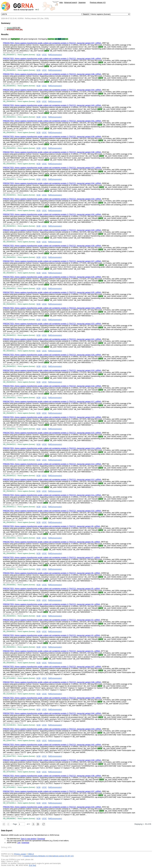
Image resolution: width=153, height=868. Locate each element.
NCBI (38, 55)
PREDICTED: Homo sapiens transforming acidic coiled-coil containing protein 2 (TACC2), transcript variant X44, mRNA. (52, 90)
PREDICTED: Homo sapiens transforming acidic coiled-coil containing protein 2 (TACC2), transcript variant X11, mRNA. (52, 495)
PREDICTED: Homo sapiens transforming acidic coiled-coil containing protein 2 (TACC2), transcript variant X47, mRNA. (52, 43)
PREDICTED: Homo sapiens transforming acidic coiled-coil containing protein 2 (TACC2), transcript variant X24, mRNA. (52, 308)
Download (41, 839)
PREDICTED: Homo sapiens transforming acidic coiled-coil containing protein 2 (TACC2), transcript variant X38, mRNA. (52, 152)
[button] (4, 824)
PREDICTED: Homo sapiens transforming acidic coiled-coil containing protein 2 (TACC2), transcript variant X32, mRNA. (52, 214)
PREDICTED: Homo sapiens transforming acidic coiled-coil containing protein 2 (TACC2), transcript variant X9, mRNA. (52, 526)
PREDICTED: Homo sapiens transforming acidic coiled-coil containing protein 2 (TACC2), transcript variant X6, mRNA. (52, 573)
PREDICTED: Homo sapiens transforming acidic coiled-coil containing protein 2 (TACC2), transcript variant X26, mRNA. (52, 277)
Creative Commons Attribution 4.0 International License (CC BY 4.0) (48, 856)
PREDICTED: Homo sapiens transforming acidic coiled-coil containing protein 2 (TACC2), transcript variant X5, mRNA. (52, 589)
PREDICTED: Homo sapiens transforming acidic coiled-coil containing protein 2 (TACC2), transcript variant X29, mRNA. (52, 230)
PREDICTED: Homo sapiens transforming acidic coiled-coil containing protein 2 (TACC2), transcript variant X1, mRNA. (52, 651)
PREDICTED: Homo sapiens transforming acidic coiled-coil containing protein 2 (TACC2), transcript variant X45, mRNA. (52, 698)
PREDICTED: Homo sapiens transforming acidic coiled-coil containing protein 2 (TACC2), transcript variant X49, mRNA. (52, 59)
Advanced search (71, 2)
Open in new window (28, 839)
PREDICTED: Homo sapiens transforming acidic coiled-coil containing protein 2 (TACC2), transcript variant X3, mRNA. (52, 620)
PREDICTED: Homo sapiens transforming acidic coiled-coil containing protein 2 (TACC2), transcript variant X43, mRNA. (52, 105)
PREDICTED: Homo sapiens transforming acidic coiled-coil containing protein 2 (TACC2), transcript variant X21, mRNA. (52, 339)
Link (19, 843)
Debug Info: (7, 847)
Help (61, 2)
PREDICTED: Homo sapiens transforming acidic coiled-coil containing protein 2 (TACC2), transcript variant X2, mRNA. (52, 635)
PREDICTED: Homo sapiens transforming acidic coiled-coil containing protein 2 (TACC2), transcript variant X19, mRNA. (52, 370)
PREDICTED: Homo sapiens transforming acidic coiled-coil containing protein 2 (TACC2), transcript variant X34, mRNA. (52, 183)
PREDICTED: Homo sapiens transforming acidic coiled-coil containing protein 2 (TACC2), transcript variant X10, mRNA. (52, 511)
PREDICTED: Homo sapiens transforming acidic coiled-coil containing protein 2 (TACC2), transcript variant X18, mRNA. (52, 386)
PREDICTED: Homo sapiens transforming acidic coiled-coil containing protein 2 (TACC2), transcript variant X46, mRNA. (52, 682)
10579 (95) (13, 28)
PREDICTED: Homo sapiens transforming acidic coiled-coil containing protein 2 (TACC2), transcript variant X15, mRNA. (52, 433)
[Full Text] (33, 865)
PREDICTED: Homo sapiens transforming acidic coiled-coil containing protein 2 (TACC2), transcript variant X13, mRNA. (52, 464)
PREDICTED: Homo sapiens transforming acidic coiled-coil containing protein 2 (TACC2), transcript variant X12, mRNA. (52, 479)
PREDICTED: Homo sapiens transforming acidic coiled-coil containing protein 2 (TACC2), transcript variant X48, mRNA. (52, 74)
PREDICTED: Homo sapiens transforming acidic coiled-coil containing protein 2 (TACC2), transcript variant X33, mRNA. (52, 199)
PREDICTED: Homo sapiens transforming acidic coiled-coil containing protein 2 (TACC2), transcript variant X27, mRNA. (52, 261)
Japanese (82, 2)
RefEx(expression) (55, 55)
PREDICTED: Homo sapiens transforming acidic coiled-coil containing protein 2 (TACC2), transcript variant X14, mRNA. (52, 448)
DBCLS (31, 854)
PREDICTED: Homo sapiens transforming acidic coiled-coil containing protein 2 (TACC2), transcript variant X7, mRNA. (52, 557)
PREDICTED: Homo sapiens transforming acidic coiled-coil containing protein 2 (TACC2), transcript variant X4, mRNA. (52, 604)
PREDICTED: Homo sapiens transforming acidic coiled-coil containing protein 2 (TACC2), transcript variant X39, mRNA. (52, 137)
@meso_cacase (20, 854)
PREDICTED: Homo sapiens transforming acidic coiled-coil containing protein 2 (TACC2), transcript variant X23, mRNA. (52, 324)
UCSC (44, 55)
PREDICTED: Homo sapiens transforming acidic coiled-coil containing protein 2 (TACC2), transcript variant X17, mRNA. (52, 401)
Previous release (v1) (98, 2)
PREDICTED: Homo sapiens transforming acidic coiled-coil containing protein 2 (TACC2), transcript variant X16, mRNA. (52, 417)
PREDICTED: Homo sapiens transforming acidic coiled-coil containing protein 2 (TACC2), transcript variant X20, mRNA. (52, 355)
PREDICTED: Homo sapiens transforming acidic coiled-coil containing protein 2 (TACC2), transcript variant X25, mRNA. (52, 292)
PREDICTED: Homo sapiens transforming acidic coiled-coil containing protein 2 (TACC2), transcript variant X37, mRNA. (52, 168)
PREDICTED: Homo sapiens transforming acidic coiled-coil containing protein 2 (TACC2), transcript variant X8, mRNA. (52, 542)
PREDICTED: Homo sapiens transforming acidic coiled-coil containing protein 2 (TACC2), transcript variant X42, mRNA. (52, 121)
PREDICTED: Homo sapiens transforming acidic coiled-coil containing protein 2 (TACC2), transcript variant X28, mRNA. (52, 246)
